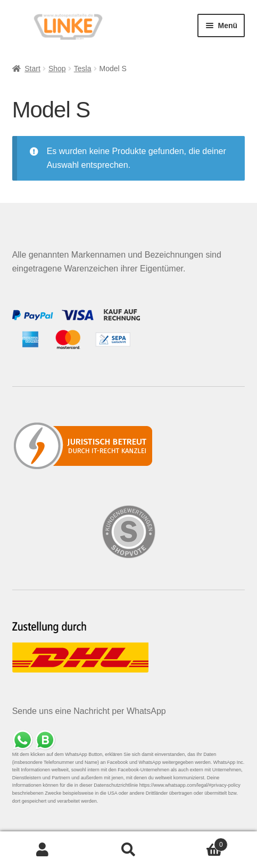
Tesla (83, 69)
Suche (128, 850)
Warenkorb (200, 843)
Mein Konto (43, 850)
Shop (57, 69)
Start (32, 69)
